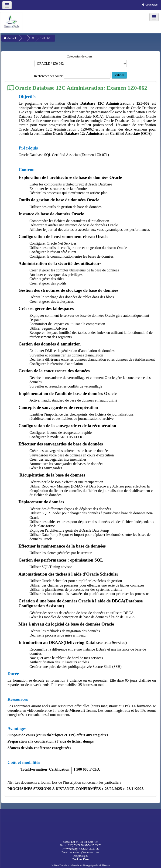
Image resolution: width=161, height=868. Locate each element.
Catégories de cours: (80, 56)
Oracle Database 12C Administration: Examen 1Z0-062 (81, 88)
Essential (63, 865)
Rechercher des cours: (49, 76)
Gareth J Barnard (103, 865)
